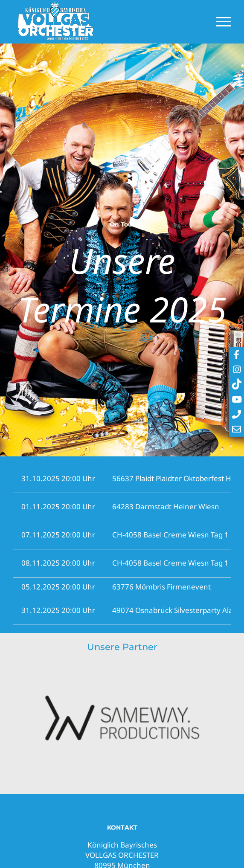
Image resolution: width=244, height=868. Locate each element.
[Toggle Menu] (224, 22)
